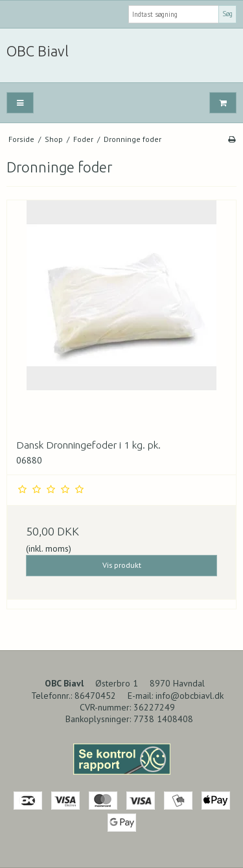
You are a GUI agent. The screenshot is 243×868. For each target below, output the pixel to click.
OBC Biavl (38, 51)
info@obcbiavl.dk (190, 696)
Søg (227, 14)
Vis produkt (122, 565)
